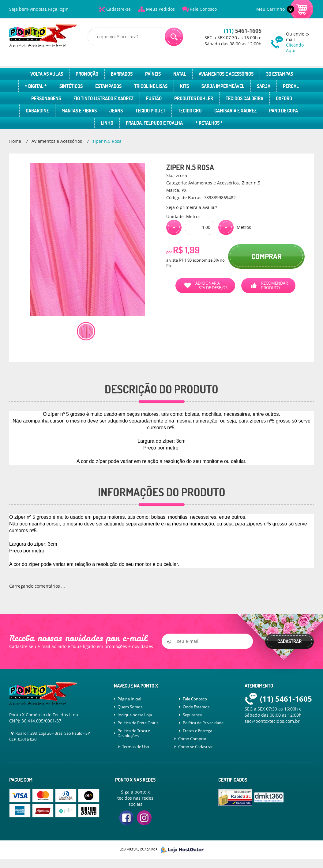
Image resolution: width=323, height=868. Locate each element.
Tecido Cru (190, 111)
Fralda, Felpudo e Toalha (154, 123)
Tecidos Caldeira (244, 98)
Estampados (108, 86)
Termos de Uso (136, 747)
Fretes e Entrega (197, 731)
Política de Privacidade (203, 723)
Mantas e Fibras (79, 111)
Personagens (46, 98)
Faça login (58, 9)
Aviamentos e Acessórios (226, 74)
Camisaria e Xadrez (235, 111)
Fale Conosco (203, 9)
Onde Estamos (196, 707)
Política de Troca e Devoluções (134, 733)
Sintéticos (71, 86)
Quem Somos (130, 707)
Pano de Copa (284, 111)
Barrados (122, 74)
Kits (184, 86)
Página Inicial (129, 699)
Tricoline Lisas (151, 86)
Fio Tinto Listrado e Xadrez (103, 98)
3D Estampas (280, 74)
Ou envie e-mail (300, 42)
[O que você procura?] (174, 37)
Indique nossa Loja (135, 715)
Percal (291, 86)
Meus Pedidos (160, 9)
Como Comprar (192, 739)
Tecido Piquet (150, 111)
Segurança (192, 715)
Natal (180, 74)
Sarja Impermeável (223, 86)
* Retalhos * (209, 123)
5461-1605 (243, 31)
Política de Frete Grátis (138, 723)
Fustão (154, 98)
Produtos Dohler (194, 98)
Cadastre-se (118, 9)
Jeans (116, 111)
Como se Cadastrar (195, 747)
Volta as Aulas (47, 74)
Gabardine (37, 111)
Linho (107, 123)
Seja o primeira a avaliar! (192, 207)
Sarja (264, 86)
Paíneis (153, 74)
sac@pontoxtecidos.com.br (272, 721)
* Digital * (36, 86)
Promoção (87, 74)
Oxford (284, 98)
